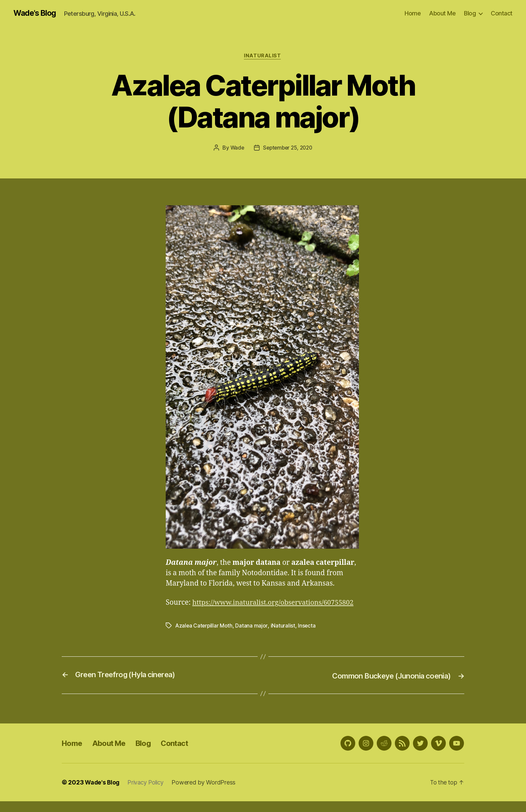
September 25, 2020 (288, 149)
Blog (470, 13)
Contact (502, 13)
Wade (236, 149)
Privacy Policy (148, 793)
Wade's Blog (36, 13)
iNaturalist (263, 57)
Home (413, 13)
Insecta (307, 637)
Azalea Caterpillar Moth (204, 637)
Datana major (252, 637)
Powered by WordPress (207, 793)
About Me (442, 13)
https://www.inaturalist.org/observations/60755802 (250, 614)
